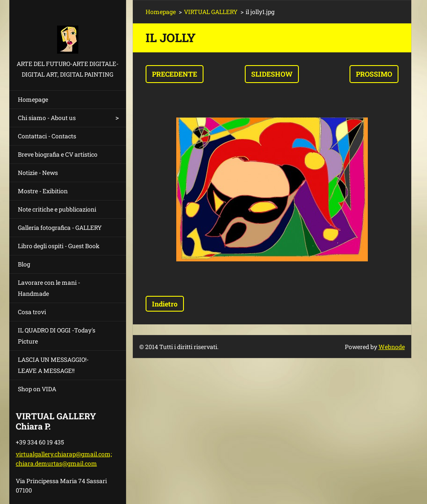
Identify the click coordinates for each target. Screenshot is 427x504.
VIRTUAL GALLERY (211, 12)
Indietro (165, 304)
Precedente (175, 74)
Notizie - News (38, 173)
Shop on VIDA (37, 389)
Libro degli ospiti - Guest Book (59, 246)
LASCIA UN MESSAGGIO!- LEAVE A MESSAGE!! (53, 365)
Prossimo (374, 74)
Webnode (392, 347)
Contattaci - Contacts (47, 136)
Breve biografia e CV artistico (58, 154)
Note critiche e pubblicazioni (57, 209)
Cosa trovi (32, 312)
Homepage (33, 99)
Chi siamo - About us (47, 118)
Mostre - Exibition (43, 191)
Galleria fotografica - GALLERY (60, 228)
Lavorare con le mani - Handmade (49, 288)
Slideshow (272, 74)
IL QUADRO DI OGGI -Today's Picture (57, 336)
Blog (24, 264)
